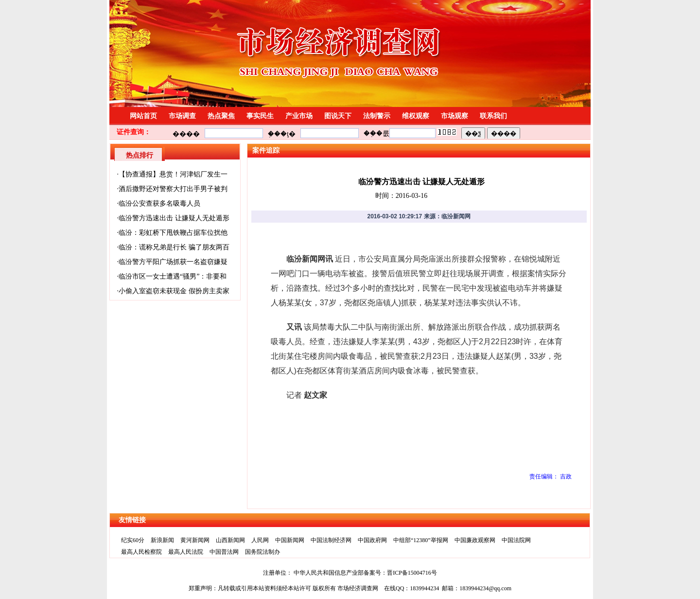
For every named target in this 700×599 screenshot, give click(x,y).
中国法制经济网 (331, 540)
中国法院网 (516, 540)
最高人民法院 (186, 552)
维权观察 (416, 116)
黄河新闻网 (195, 540)
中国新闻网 (290, 540)
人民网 (260, 540)
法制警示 (377, 116)
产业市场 (299, 116)
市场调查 (182, 116)
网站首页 (143, 116)
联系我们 (493, 116)
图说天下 (338, 116)
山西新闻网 (230, 540)
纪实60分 (133, 540)
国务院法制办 (262, 552)
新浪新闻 (162, 540)
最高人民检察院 (141, 552)
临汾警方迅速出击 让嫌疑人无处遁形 (174, 218)
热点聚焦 (221, 116)
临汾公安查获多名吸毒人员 (159, 203)
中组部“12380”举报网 (421, 540)
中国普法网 (224, 552)
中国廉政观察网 (475, 540)
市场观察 (455, 116)
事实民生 (260, 116)
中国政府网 (372, 540)
